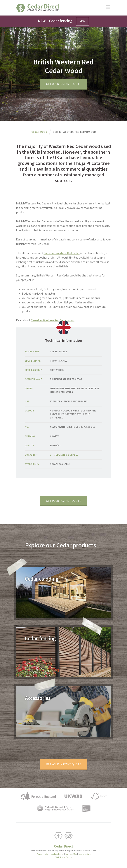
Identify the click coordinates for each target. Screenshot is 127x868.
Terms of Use (71, 854)
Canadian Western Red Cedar (62, 253)
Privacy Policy (43, 854)
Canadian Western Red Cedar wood (53, 320)
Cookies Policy (57, 854)
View (83, 21)
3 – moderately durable (64, 455)
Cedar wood (39, 132)
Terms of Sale (84, 854)
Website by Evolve (64, 857)
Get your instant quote (64, 84)
